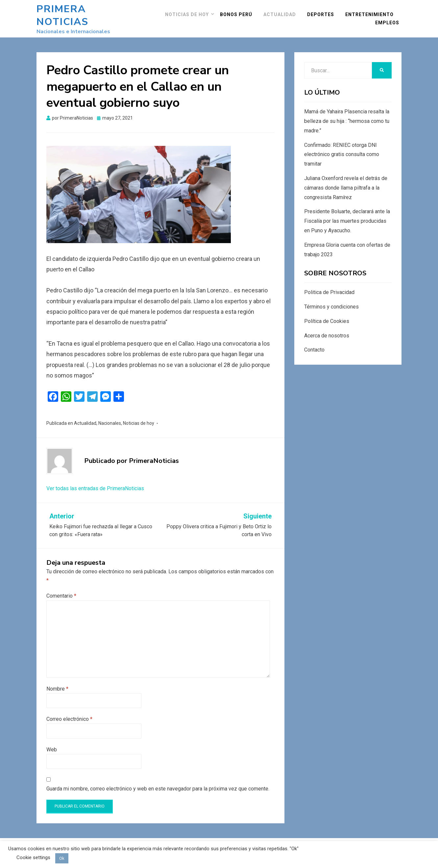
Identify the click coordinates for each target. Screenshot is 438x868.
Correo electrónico (69, 711)
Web (52, 741)
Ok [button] (62, 858)
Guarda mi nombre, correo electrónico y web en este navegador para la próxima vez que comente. (158, 781)
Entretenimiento (372, 11)
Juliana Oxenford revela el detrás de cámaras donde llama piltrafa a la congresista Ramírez (346, 180)
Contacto (314, 342)
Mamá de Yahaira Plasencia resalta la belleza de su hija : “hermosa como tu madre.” (347, 113)
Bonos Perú (238, 11)
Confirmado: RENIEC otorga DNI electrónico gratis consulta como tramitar (342, 146)
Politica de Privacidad (329, 284)
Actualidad (282, 11)
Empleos (389, 19)
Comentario (61, 588)
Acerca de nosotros (327, 327)
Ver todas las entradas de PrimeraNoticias (95, 480)
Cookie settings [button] (33, 857)
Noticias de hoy (189, 11)
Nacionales (110, 415)
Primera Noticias (89, 11)
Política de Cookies (327, 313)
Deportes (323, 11)
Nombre (57, 681)
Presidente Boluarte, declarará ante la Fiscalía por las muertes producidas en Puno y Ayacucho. (347, 213)
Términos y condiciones (331, 299)
